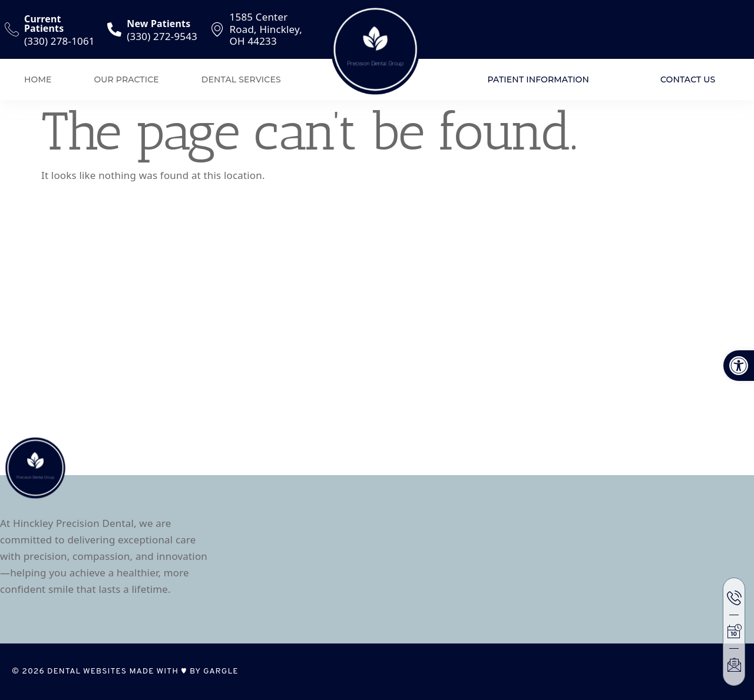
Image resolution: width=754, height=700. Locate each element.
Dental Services (241, 79)
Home (38, 79)
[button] (739, 366)
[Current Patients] (12, 29)
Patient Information (538, 79)
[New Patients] (114, 29)
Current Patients (44, 24)
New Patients (158, 24)
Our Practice (126, 79)
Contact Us (688, 79)
